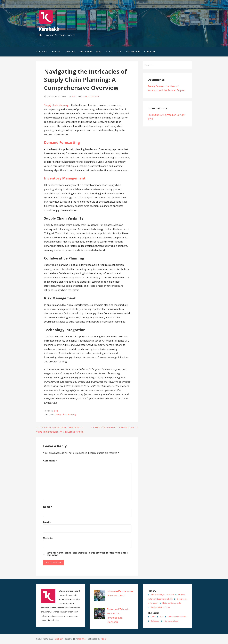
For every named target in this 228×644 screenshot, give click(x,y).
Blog (99, 52)
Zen (74, 96)
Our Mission (133, 52)
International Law (171, 621)
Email (47, 522)
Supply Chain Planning (65, 414)
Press (109, 52)
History (56, 52)
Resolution (86, 52)
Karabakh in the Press (160, 607)
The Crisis (70, 52)
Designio (81, 639)
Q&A (119, 52)
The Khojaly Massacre (177, 617)
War (162, 617)
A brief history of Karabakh (162, 595)
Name (48, 507)
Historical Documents (172, 603)
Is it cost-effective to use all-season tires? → (115, 427)
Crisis (153, 617)
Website (48, 538)
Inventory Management (65, 178)
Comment (50, 461)
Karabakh (49, 29)
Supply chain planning (56, 105)
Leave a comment (90, 96)
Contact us (150, 52)
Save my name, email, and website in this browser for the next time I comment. (87, 554)
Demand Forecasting (62, 142)
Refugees (155, 621)
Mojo (103, 639)
